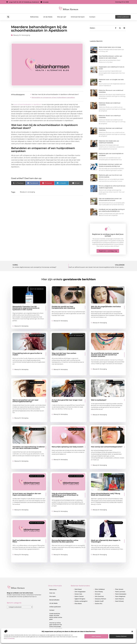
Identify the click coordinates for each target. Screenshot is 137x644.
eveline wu (99, 604)
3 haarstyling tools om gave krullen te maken (27, 354)
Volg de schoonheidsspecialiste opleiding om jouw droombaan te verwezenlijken (65, 495)
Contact (92, 17)
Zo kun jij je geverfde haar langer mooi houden (67, 401)
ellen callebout (100, 589)
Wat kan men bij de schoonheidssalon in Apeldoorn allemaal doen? (55, 94)
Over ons (52, 593)
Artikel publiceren (55, 607)
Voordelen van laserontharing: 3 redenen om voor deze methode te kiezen (29, 448)
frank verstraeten (121, 594)
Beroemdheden (54, 600)
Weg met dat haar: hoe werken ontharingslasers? (64, 354)
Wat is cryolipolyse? (99, 400)
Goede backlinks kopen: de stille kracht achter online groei (56, 616)
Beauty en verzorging (22, 35)
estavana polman (101, 599)
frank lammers (120, 592)
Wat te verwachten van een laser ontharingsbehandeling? (25, 401)
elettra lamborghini (81, 601)
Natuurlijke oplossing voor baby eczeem (68, 447)
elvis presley (99, 592)
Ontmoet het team (78, 17)
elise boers (78, 604)
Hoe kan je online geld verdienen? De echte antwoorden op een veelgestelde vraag (56, 627)
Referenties (34, 17)
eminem (98, 594)
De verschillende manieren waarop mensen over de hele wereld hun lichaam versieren (105, 355)
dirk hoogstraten (80, 592)
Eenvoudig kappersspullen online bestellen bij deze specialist (65, 541)
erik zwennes (99, 596)
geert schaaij (119, 601)
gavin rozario (120, 599)
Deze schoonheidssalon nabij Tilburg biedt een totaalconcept (106, 494)
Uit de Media (48, 17)
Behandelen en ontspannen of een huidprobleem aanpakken (53, 97)
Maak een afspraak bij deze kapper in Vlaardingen (106, 541)
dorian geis (78, 594)
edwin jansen (79, 596)
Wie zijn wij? (62, 17)
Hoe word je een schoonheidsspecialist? (107, 447)
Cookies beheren (121, 636)
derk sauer (78, 589)
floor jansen (119, 589)
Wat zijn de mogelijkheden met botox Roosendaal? (106, 307)
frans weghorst (120, 596)
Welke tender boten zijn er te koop (110, 47)
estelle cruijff (99, 601)
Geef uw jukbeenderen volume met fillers (27, 541)
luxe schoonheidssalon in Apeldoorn (28, 104)
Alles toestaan (96, 636)
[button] (132, 631)
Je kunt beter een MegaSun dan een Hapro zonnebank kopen (27, 494)
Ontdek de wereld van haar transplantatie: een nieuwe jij (63, 307)
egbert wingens (80, 599)
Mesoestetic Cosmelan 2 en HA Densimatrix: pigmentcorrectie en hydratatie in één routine (26, 308)
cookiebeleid (10, 638)
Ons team (53, 596)
